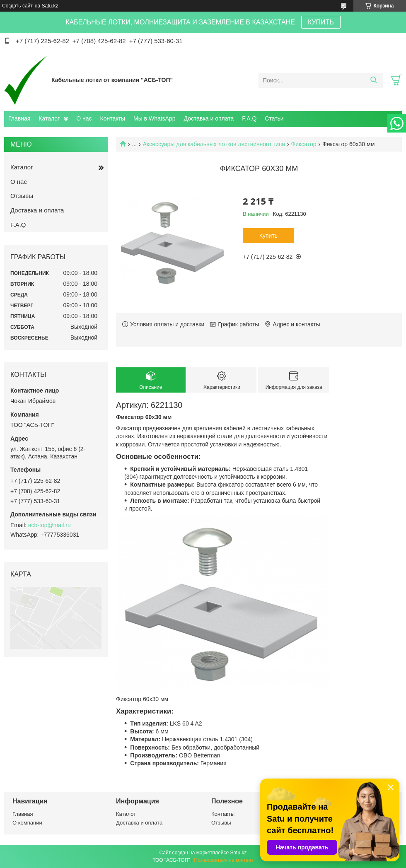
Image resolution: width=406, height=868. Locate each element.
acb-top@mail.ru (50, 525)
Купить (268, 236)
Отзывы (22, 196)
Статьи (274, 118)
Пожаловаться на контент (224, 860)
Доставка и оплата (209, 118)
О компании (27, 823)
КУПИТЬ (321, 22)
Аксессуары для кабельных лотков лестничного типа (214, 144)
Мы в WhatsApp (155, 118)
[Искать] (373, 80)
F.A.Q (249, 118)
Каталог (49, 118)
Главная (19, 118)
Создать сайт (17, 6)
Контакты (113, 118)
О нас (84, 118)
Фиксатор (304, 144)
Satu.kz (238, 853)
